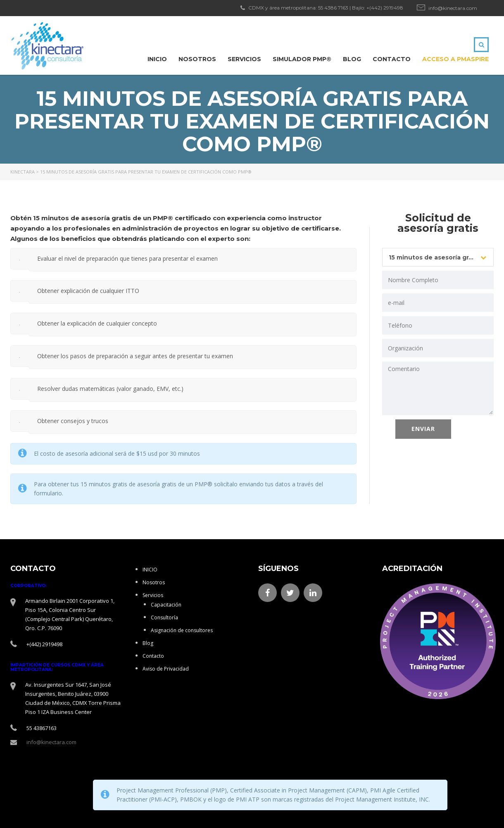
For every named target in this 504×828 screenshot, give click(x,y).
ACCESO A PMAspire (455, 59)
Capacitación (166, 605)
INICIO (157, 59)
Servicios (244, 59)
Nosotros (197, 59)
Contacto (392, 59)
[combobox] (438, 257)
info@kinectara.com (453, 8)
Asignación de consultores (182, 630)
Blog (352, 59)
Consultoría (164, 617)
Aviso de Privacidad (166, 669)
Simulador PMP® (302, 59)
